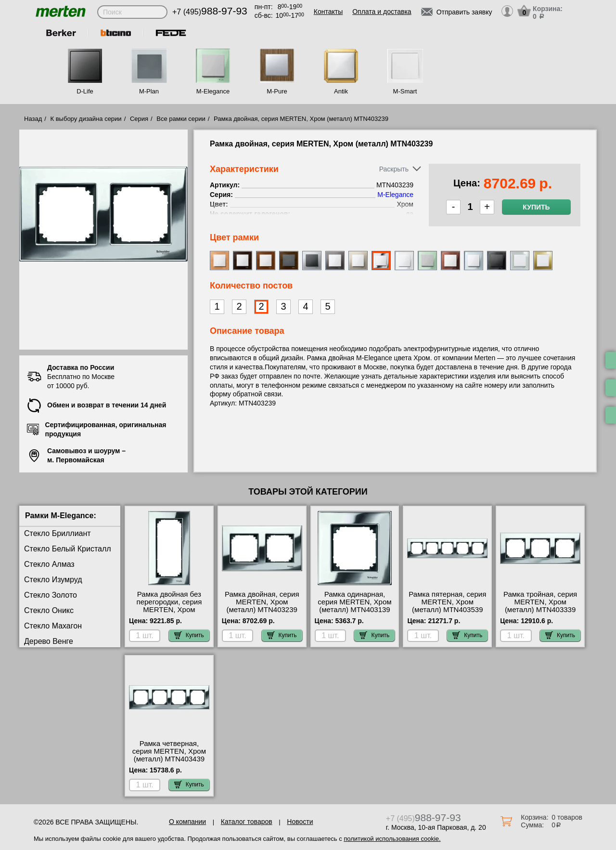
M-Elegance (213, 91)
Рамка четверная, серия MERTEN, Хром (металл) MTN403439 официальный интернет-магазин (169, 759)
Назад (33, 119)
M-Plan (149, 91)
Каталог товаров (247, 822)
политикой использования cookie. (392, 839)
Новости (300, 822)
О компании (187, 822)
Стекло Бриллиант (58, 533)
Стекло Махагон (53, 626)
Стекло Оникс (49, 610)
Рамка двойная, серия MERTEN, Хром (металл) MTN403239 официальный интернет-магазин (262, 610)
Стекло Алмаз (49, 564)
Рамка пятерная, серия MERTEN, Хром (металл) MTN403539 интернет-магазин (447, 606)
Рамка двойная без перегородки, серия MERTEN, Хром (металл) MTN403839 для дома (169, 610)
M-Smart (405, 91)
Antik (341, 91)
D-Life (85, 91)
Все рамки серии (181, 119)
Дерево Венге (49, 641)
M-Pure (277, 91)
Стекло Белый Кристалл (68, 549)
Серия (139, 119)
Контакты (328, 12)
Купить (536, 207)
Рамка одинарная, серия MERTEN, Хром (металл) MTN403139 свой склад (354, 606)
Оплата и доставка (382, 12)
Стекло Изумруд (53, 580)
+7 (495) (210, 12)
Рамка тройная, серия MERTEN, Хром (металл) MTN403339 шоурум (540, 606)
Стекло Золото (51, 595)
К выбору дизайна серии (86, 119)
